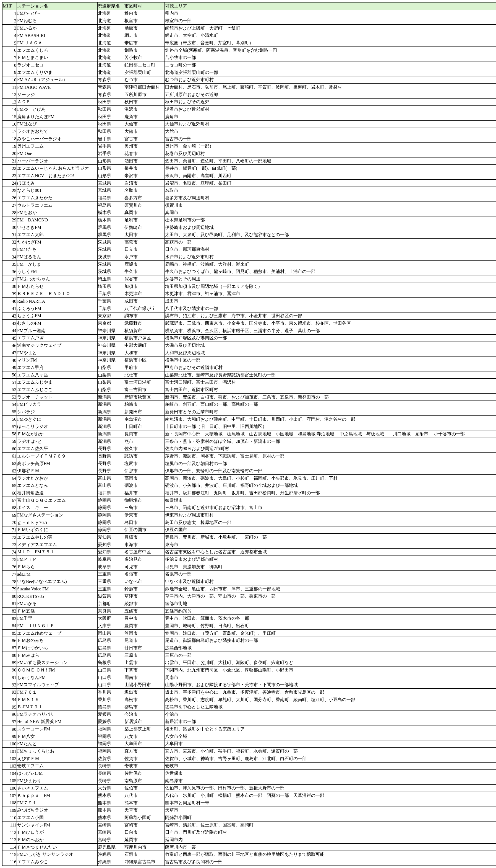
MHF (8, 6)
